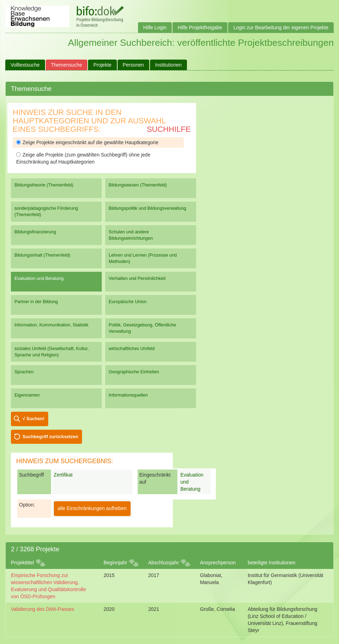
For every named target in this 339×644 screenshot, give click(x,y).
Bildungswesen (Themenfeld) (138, 185)
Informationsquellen (128, 395)
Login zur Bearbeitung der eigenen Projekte (281, 27)
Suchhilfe (169, 129)
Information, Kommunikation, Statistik (51, 325)
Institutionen (169, 65)
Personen (133, 65)
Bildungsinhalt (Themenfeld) (42, 255)
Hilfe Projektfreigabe (200, 27)
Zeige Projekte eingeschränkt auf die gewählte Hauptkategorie (87, 142)
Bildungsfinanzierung (35, 232)
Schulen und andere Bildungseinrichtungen (131, 235)
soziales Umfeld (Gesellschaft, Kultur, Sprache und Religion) (52, 352)
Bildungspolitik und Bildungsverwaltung (147, 208)
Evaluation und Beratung (39, 278)
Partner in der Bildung (36, 302)
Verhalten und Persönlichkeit (137, 278)
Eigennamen (27, 395)
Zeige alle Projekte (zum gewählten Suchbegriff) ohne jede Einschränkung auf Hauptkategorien (83, 158)
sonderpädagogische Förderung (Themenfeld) (46, 211)
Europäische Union (128, 302)
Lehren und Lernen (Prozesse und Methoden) (143, 258)
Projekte (102, 65)
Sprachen (24, 372)
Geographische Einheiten (134, 372)
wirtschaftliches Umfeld (132, 348)
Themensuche (67, 65)
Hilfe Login (155, 27)
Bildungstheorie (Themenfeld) (44, 185)
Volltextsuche (25, 65)
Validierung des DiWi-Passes (42, 609)
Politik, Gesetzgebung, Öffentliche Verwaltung (143, 328)
